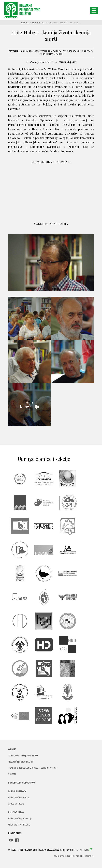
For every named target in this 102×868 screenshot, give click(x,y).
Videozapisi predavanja (19, 824)
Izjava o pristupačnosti (83, 856)
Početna (25, 23)
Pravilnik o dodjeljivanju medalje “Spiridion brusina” (33, 768)
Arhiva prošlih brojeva (18, 797)
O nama (12, 749)
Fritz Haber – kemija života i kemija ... (64, 23)
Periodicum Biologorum (22, 783)
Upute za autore (16, 803)
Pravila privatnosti (62, 856)
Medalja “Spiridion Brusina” (21, 762)
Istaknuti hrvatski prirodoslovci (23, 755)
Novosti (12, 774)
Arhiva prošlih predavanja (20, 818)
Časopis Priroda (17, 791)
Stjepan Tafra (82, 850)
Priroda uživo (38, 23)
